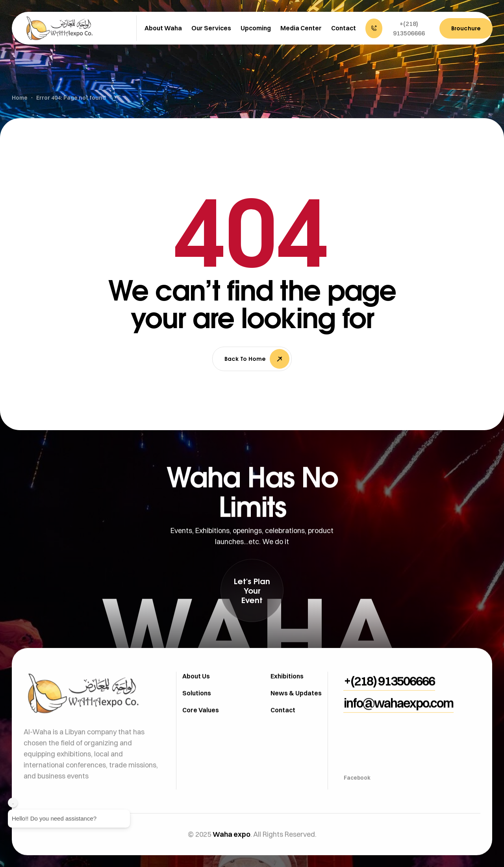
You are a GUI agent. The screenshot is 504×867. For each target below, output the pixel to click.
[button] (398, 28)
